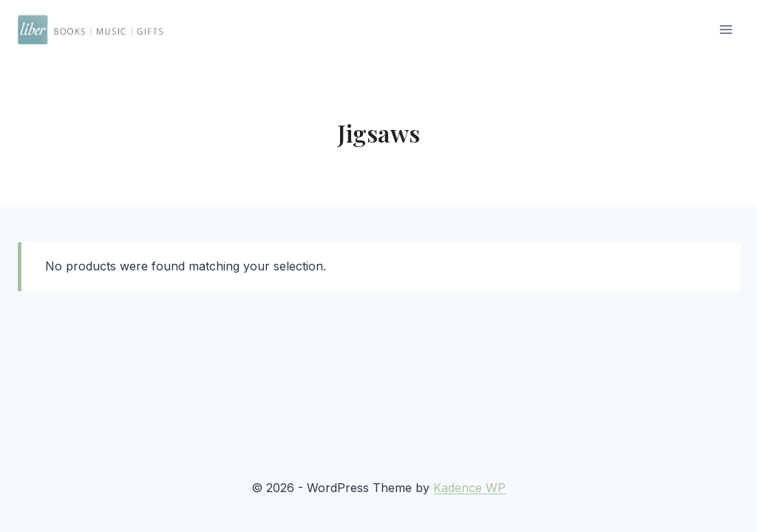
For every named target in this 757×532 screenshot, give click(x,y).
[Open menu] (726, 29)
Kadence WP (469, 488)
